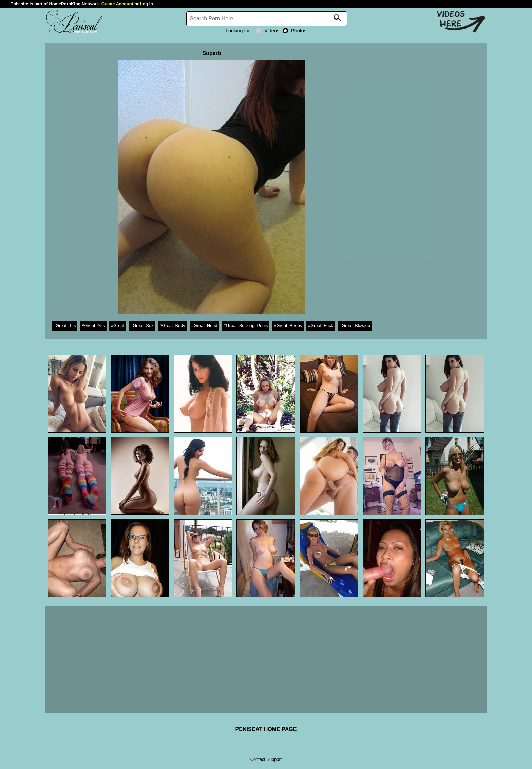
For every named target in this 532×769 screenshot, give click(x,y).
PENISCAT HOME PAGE (266, 729)
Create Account (117, 4)
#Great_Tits (64, 326)
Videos (268, 31)
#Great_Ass (93, 326)
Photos (294, 31)
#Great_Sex (142, 326)
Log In (147, 4)
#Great (118, 326)
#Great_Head (204, 326)
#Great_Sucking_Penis (246, 326)
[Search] (267, 19)
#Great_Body (172, 326)
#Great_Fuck (321, 326)
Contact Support (266, 759)
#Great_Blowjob (355, 326)
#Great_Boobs (288, 326)
